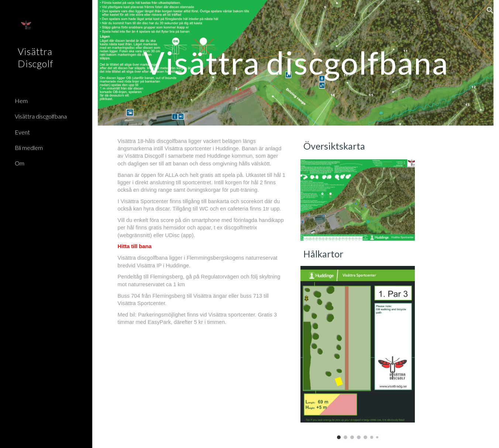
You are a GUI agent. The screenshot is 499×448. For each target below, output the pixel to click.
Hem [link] (21, 101)
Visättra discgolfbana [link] (41, 116)
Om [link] (20, 163)
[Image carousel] (358, 353)
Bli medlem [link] (29, 148)
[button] (490, 10)
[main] (296, 63)
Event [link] (22, 132)
